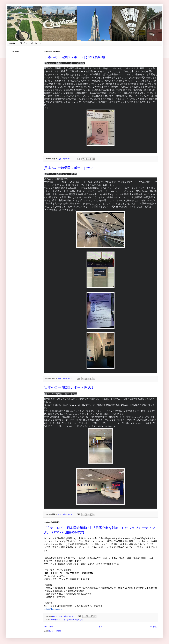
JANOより (54, 620)
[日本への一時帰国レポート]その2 (68, 168)
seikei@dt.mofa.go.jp (53, 609)
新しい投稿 (49, 627)
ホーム (101, 627)
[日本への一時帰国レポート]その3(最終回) (74, 57)
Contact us (36, 43)
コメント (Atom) (55, 631)
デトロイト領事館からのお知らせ (71, 620)
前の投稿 (153, 627)
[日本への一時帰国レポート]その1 (68, 387)
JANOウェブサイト (18, 43)
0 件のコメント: (69, 159)
